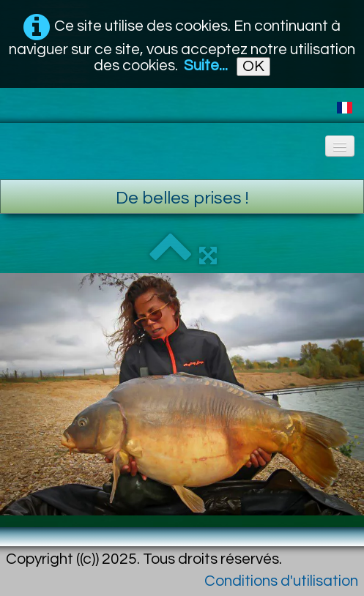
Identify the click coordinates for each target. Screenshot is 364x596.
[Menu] (340, 146)
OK (253, 66)
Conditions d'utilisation (281, 581)
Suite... (206, 66)
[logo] (11, 142)
